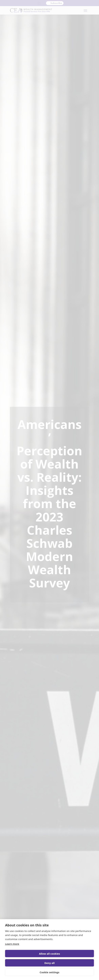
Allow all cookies (50, 954)
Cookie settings (50, 972)
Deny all (49, 963)
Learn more (12, 944)
